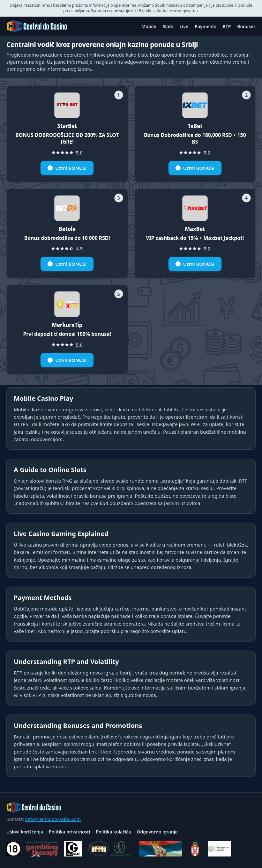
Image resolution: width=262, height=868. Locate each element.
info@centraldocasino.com (53, 819)
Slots (168, 26)
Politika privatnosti (69, 832)
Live (184, 26)
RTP (227, 26)
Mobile (149, 26)
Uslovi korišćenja (25, 832)
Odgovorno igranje (157, 832)
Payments (206, 26)
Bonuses (246, 26)
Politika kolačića (113, 832)
